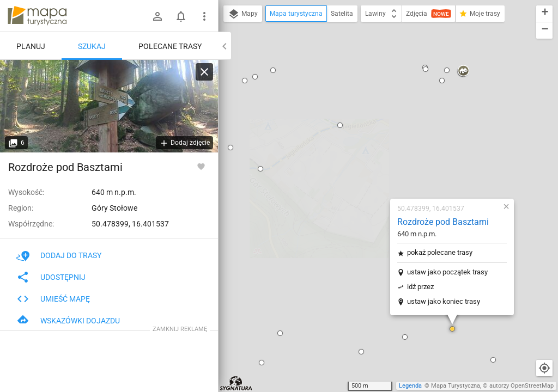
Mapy (243, 14)
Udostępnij (51, 277)
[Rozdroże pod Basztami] (109, 106)
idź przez (356, 154)
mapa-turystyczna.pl (37, 16)
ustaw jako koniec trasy (379, 169)
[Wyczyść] (204, 72)
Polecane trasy (170, 46)
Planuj (31, 46)
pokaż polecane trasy (375, 120)
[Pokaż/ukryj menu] (204, 16)
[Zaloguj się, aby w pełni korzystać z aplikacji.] (201, 166)
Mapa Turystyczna (456, 386)
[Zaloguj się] (157, 16)
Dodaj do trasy (59, 255)
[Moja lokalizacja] (544, 368)
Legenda (410, 386)
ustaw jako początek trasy (383, 139)
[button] (297, 219)
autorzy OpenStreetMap (521, 386)
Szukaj (92, 46)
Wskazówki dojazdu (68, 321)
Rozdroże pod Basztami (379, 89)
